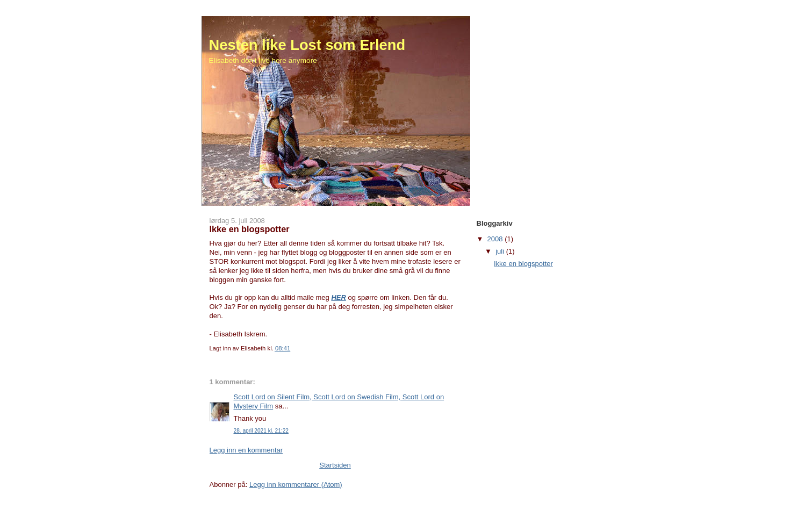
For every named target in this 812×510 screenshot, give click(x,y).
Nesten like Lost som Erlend (307, 45)
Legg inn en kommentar (246, 450)
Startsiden (335, 465)
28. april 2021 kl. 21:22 (261, 431)
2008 (496, 239)
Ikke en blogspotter (523, 264)
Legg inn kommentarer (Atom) (296, 484)
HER (338, 297)
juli (501, 251)
